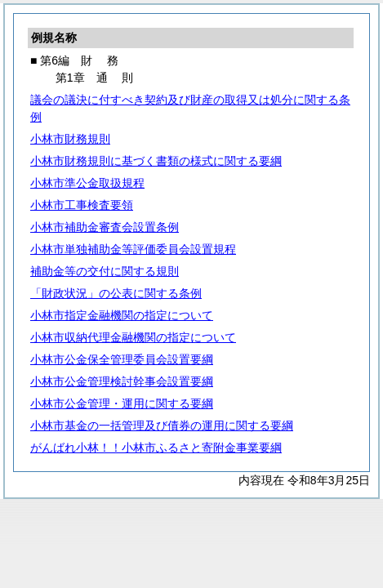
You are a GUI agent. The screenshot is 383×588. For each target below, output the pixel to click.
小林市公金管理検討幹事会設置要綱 (122, 381)
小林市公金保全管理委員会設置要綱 (122, 359)
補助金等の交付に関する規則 (105, 271)
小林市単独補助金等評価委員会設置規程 (133, 249)
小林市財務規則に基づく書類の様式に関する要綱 (156, 161)
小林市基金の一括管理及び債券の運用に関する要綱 (162, 425)
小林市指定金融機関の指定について (122, 315)
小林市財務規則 (70, 139)
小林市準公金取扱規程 (87, 183)
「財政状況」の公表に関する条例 (116, 293)
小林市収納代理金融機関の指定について (133, 337)
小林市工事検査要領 (82, 205)
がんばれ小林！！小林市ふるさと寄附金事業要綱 (156, 448)
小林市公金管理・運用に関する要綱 (122, 403)
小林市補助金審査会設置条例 (105, 227)
